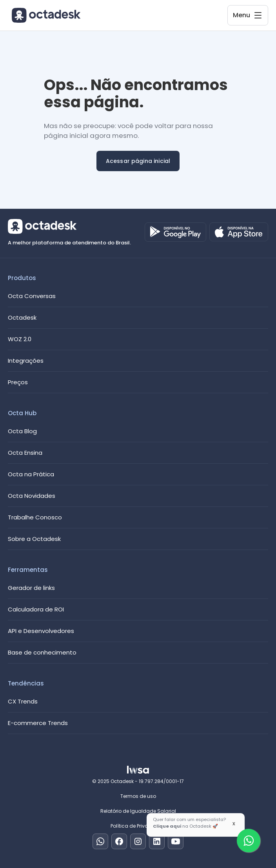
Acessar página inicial (138, 161)
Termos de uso (138, 796)
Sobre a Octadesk (34, 539)
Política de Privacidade (138, 826)
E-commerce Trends (38, 723)
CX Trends (23, 701)
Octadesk (22, 317)
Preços (18, 382)
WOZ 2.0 (20, 339)
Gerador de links (31, 588)
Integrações (26, 361)
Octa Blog (22, 431)
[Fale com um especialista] (249, 841)
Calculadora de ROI (36, 609)
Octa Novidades (32, 496)
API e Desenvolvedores (41, 631)
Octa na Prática (31, 474)
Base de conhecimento (42, 652)
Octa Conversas (32, 296)
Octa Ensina (25, 453)
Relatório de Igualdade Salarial (138, 811)
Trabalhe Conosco (35, 517)
